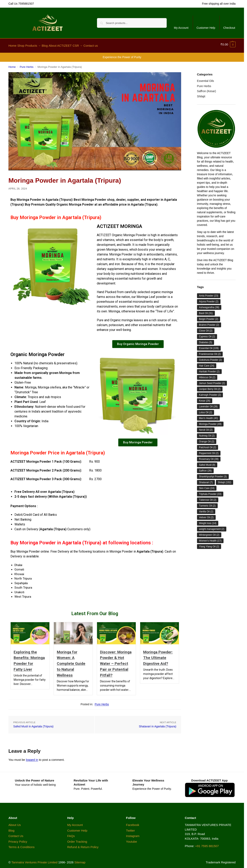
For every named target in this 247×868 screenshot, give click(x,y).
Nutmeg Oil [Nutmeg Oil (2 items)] (207, 433)
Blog (11, 828)
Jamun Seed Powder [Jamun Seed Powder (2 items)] (212, 381)
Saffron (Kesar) (207, 89)
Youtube (132, 839)
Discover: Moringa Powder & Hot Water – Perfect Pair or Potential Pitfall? (116, 661)
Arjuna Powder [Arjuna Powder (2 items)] (209, 299)
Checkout (229, 28)
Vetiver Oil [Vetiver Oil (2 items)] (206, 515)
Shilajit (201, 94)
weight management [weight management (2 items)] (212, 527)
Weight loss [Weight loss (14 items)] (208, 521)
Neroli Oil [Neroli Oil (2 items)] (206, 428)
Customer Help (206, 28)
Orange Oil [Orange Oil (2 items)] (207, 439)
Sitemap (80, 860)
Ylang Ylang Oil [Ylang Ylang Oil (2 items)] (209, 544)
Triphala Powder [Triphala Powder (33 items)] (210, 492)
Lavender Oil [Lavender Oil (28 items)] (208, 404)
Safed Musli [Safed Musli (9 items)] (207, 463)
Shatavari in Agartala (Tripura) (157, 724)
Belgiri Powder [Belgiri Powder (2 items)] (209, 317)
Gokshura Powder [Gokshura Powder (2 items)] (210, 358)
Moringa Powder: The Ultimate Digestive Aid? (158, 655)
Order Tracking (77, 839)
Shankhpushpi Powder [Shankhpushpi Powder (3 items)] (213, 474)
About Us (15, 823)
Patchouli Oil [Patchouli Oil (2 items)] (208, 445)
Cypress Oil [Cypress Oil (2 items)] (207, 334)
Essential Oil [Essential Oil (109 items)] (209, 346)
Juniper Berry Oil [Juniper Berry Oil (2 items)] (210, 387)
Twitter (131, 828)
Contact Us (16, 834)
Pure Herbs (27, 65)
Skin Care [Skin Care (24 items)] (207, 486)
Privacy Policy (18, 839)
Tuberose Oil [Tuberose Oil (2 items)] (208, 498)
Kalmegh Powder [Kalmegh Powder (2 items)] (210, 393)
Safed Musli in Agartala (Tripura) (33, 724)
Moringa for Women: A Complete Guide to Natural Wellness (71, 661)
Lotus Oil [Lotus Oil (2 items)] (206, 410)
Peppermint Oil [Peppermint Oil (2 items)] (209, 451)
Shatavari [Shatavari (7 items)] (206, 480)
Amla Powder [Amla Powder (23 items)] (209, 293)
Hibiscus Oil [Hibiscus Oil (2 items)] (207, 375)
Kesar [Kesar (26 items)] (205, 398)
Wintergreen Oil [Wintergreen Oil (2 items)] (209, 533)
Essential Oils (206, 79)
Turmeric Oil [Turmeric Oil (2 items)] (207, 504)
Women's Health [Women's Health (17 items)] (210, 539)
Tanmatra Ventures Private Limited (34, 860)
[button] (228, 44)
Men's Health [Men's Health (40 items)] (208, 416)
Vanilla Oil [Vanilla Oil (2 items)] (206, 509)
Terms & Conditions (21, 845)
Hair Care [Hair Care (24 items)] (207, 363)
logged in (32, 757)
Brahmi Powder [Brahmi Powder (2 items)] (209, 323)
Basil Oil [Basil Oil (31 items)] (206, 311)
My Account (181, 28)
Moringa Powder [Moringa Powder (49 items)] (210, 422)
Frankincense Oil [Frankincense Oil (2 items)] (210, 352)
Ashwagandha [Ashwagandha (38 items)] (209, 305)
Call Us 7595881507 (21, 4)
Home (12, 65)
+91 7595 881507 (207, 844)
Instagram (133, 834)
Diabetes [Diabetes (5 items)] (206, 340)
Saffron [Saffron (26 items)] (205, 468)
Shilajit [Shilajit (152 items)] (225, 480)
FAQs (71, 834)
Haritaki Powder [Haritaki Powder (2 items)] (209, 369)
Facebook (133, 823)
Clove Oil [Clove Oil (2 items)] (206, 328)
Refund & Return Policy (83, 845)
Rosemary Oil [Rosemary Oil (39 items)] (209, 457)
